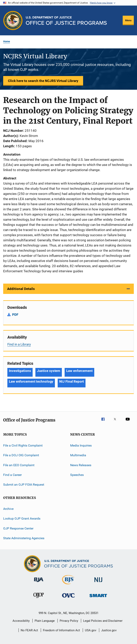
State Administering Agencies (24, 538)
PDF (15, 315)
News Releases (81, 465)
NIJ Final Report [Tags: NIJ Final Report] (71, 381)
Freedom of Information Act (61, 630)
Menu (128, 20)
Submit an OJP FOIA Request (24, 485)
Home (7, 41)
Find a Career (12, 475)
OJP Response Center (18, 528)
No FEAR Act (29, 630)
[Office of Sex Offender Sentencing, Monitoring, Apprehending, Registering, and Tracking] (98, 598)
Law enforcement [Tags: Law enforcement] (79, 371)
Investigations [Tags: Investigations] (20, 371)
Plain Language (45, 621)
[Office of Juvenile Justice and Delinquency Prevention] (39, 599)
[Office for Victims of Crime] (68, 598)
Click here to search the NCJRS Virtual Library (43, 81)
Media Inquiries (81, 445)
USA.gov (91, 630)
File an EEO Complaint (19, 465)
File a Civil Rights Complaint (23, 445)
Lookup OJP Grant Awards (22, 518)
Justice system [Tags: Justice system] (49, 371)
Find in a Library (19, 344)
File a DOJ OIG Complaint (21, 455)
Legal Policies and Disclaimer (103, 621)
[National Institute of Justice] (98, 583)
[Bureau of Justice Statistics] (68, 585)
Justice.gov (109, 630)
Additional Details (21, 289)
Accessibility (21, 621)
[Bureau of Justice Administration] (39, 583)
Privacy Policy (69, 621)
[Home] (66, 21)
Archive (8, 509)
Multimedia (78, 455)
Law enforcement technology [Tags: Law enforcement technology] (31, 381)
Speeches (77, 475)
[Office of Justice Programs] (13, 20)
